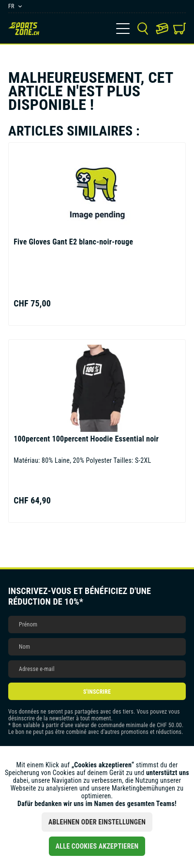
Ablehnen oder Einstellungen (97, 822)
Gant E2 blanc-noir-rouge (73, 242)
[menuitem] (123, 29)
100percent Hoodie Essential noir (86, 439)
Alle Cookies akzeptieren (97, 846)
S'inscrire (97, 692)
